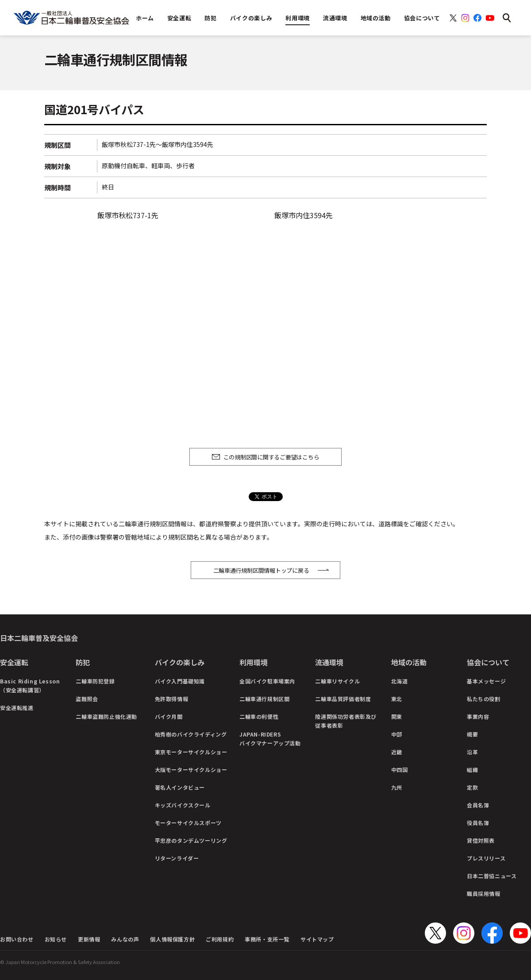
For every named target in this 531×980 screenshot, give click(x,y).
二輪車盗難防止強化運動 (106, 716)
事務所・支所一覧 (267, 939)
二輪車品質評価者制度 (343, 699)
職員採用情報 (484, 893)
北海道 (400, 681)
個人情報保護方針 (172, 939)
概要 (472, 734)
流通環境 (329, 662)
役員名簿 (478, 823)
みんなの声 (125, 939)
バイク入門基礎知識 (180, 681)
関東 (397, 716)
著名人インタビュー (180, 787)
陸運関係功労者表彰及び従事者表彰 (346, 721)
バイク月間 (169, 716)
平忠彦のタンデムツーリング (191, 840)
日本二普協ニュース (492, 876)
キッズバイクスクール (183, 805)
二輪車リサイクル (337, 681)
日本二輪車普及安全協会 (39, 638)
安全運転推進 (17, 708)
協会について (488, 662)
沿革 (472, 752)
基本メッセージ (486, 681)
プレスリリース (486, 858)
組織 (472, 770)
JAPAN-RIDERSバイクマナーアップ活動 (270, 739)
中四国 (400, 770)
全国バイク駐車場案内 (267, 681)
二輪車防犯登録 (95, 681)
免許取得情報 (172, 699)
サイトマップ (317, 939)
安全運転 (14, 662)
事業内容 (478, 716)
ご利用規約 (220, 939)
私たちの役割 (484, 699)
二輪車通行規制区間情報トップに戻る (261, 570)
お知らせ (56, 939)
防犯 (83, 662)
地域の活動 (409, 662)
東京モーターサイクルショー (191, 752)
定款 (472, 787)
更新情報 (89, 939)
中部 (397, 734)
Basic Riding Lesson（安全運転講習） (30, 685)
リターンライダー (177, 858)
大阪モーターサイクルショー (191, 770)
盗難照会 (87, 699)
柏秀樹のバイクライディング (191, 734)
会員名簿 (478, 805)
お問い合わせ (17, 939)
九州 (397, 787)
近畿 (397, 752)
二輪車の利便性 (259, 716)
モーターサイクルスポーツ (188, 823)
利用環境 (254, 662)
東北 (397, 699)
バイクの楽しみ (180, 662)
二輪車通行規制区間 (264, 699)
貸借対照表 (481, 840)
